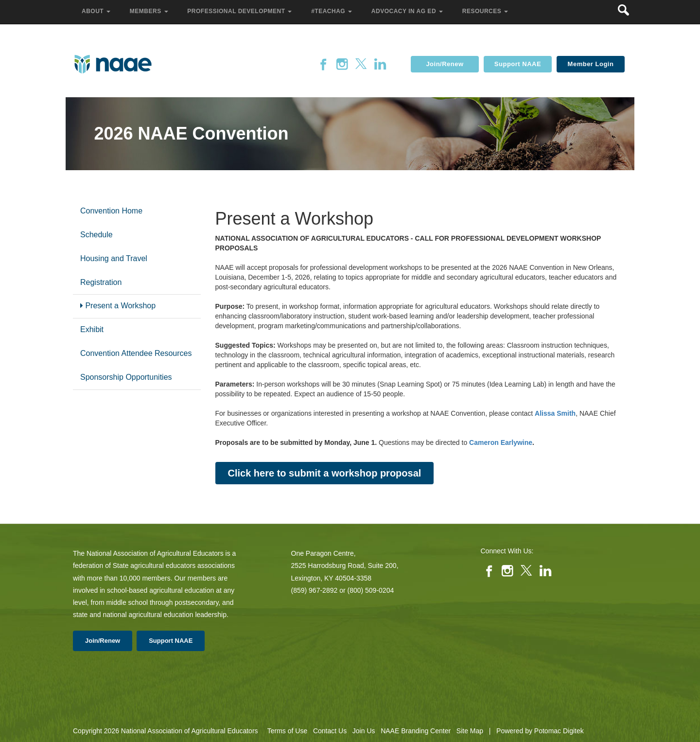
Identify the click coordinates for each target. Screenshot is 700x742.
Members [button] (150, 11)
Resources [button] (486, 11)
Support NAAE (518, 64)
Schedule (96, 235)
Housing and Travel (114, 258)
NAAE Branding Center (416, 731)
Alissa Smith (555, 413)
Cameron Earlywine (501, 442)
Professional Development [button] (240, 11)
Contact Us (330, 731)
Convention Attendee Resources (136, 353)
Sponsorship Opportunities (126, 377)
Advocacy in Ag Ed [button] (408, 11)
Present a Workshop (118, 306)
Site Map (470, 731)
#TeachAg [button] (332, 11)
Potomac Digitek (559, 731)
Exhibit (92, 329)
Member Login (591, 64)
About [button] (97, 11)
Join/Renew (445, 64)
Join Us (364, 731)
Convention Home (111, 211)
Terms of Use (287, 731)
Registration (101, 282)
